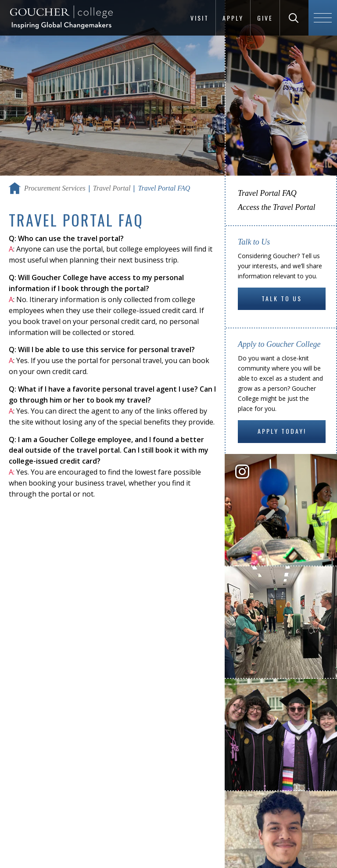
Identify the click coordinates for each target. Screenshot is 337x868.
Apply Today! (282, 431)
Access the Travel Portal (276, 207)
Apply (233, 18)
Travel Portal (112, 188)
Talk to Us (282, 298)
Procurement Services (55, 188)
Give (265, 18)
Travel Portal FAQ (267, 193)
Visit (200, 18)
